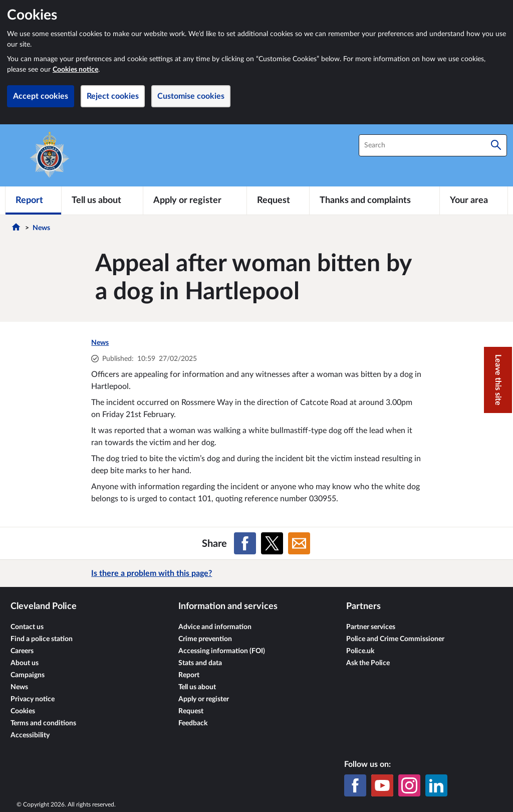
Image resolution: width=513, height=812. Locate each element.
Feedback (193, 723)
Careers (22, 651)
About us (25, 663)
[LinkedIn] (436, 785)
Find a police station (42, 639)
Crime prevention (205, 639)
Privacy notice (33, 699)
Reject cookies (113, 96)
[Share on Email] (299, 543)
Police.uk (360, 651)
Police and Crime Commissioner (395, 639)
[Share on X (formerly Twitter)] (272, 543)
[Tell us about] (102, 200)
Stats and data (200, 663)
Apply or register (204, 699)
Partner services (371, 627)
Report (189, 675)
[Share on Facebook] (245, 543)
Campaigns (28, 675)
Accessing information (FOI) (222, 651)
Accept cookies (41, 96)
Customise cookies (191, 96)
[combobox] (433, 145)
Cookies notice (75, 70)
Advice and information (215, 627)
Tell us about (197, 687)
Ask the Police (368, 663)
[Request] (278, 200)
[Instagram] (409, 785)
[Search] (496, 145)
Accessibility (30, 735)
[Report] (33, 200)
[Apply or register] (195, 200)
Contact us (27, 627)
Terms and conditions (43, 723)
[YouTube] (382, 785)
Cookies (23, 711)
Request (191, 711)
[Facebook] (355, 785)
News (41, 228)
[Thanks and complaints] (374, 200)
